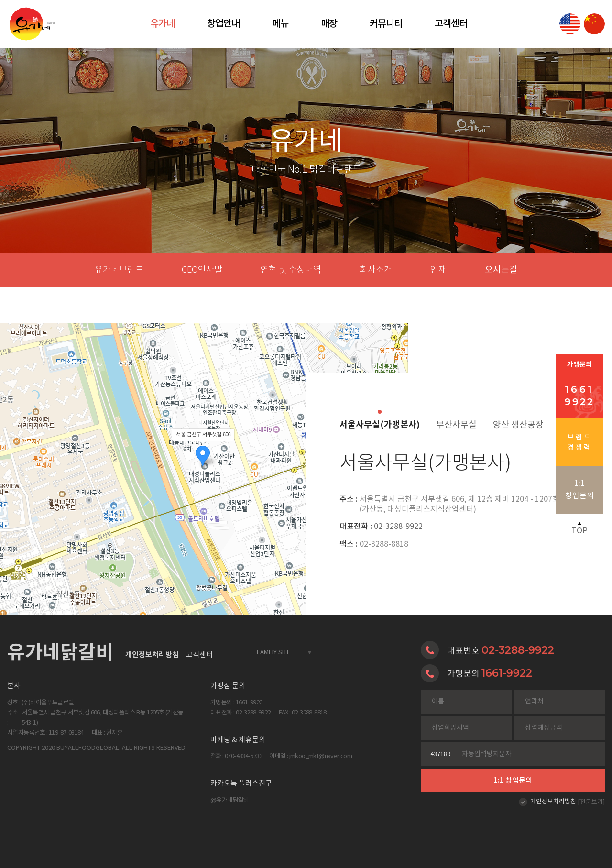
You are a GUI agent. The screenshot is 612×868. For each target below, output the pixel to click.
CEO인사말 (202, 270)
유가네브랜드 (119, 270)
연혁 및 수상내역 (291, 270)
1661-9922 (507, 673)
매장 (329, 24)
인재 (438, 270)
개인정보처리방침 (553, 802)
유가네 (162, 24)
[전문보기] (591, 802)
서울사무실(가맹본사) (380, 425)
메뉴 (280, 24)
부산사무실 (456, 425)
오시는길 (501, 270)
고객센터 (451, 24)
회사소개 (376, 270)
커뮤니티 (386, 24)
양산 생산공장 (518, 425)
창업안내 (223, 24)
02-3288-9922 (381, 527)
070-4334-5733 (244, 756)
